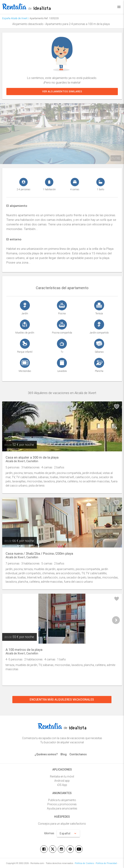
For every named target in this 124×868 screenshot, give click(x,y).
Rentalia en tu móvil (62, 776)
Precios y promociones (62, 804)
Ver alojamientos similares (62, 91)
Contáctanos (78, 754)
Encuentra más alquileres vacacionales (62, 700)
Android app (62, 781)
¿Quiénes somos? (46, 754)
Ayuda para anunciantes (62, 808)
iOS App (62, 785)
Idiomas (49, 833)
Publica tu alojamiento (62, 800)
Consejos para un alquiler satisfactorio (62, 824)
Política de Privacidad (106, 863)
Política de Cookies (84, 863)
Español (68, 833)
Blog (64, 754)
